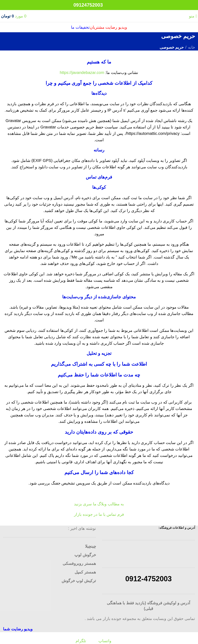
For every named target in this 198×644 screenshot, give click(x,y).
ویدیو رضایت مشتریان (108, 27)
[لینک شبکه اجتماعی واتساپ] (119, 7)
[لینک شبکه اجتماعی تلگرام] (108, 7)
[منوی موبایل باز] (193, 16)
